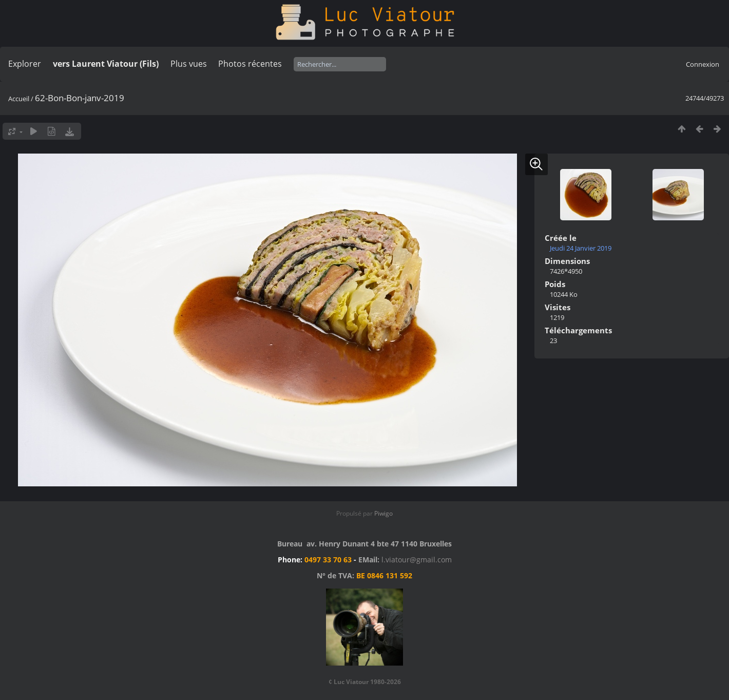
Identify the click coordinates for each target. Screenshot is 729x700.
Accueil (19, 99)
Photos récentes (250, 64)
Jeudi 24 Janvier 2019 (581, 248)
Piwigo (383, 513)
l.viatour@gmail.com (417, 560)
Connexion (703, 64)
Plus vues (189, 64)
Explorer (25, 64)
